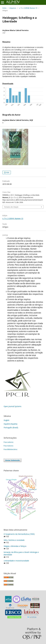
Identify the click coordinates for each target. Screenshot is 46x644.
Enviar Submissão (13, 460)
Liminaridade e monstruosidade (16, 561)
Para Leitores (9, 442)
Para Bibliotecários (10, 449)
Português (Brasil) (11, 427)
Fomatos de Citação (11, 207)
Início (4, 8)
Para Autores (8, 446)
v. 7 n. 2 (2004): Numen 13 (28, 8)
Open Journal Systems (13, 406)
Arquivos (13, 8)
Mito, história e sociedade (14, 540)
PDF (7, 172)
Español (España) (10, 424)
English (6, 420)
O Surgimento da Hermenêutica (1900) (19, 534)
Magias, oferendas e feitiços (15, 546)
